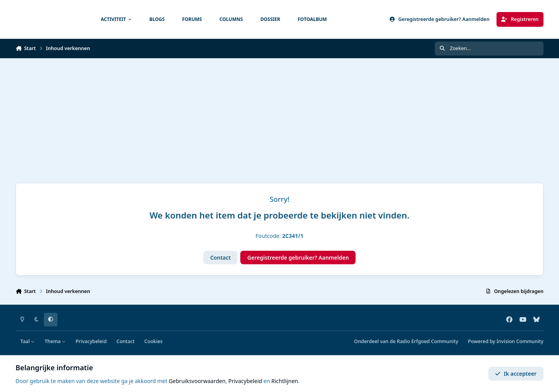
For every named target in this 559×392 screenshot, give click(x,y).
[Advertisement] (279, 116)
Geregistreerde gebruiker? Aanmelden (298, 258)
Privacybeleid (91, 341)
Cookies (154, 341)
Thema (55, 341)
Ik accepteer (516, 374)
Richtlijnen (285, 381)
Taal (28, 341)
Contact (220, 258)
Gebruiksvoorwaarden (197, 381)
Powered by (506, 341)
